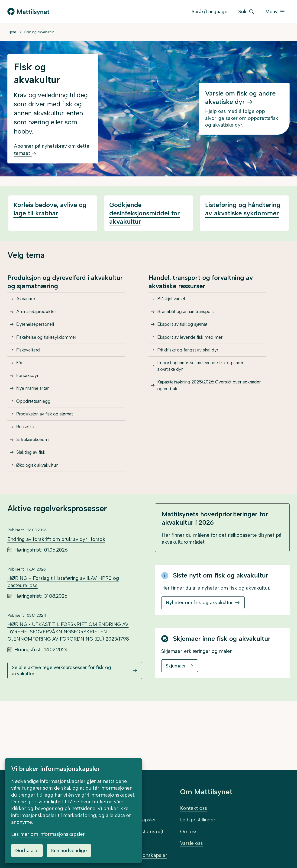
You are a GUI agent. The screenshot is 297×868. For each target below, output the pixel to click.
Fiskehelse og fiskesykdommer (52, 351)
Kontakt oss (194, 808)
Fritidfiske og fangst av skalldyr (193, 368)
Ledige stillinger (198, 820)
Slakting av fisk (34, 503)
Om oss (189, 831)
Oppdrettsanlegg (37, 435)
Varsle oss (191, 843)
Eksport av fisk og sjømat (187, 334)
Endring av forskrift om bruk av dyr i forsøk (56, 595)
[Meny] (275, 12)
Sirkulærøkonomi (36, 486)
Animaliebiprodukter (40, 318)
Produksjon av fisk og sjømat (50, 452)
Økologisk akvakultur (41, 519)
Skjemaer (176, 722)
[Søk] (246, 12)
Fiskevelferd (31, 368)
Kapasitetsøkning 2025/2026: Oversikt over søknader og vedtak (207, 413)
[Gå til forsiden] (28, 11)
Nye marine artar (36, 418)
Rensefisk (28, 469)
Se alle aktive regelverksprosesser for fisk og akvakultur (61, 727)
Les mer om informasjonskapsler (48, 834)
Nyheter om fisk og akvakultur (199, 659)
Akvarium (28, 301)
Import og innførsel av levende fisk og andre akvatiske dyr (209, 388)
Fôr (21, 385)
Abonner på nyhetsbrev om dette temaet (52, 150)
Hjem (12, 32)
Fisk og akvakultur (39, 32)
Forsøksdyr (30, 402)
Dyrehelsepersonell (39, 334)
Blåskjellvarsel (174, 301)
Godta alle (27, 850)
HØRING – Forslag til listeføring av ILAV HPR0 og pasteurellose (63, 638)
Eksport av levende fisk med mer (196, 351)
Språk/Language (210, 11)
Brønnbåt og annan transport (191, 318)
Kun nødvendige (69, 850)
